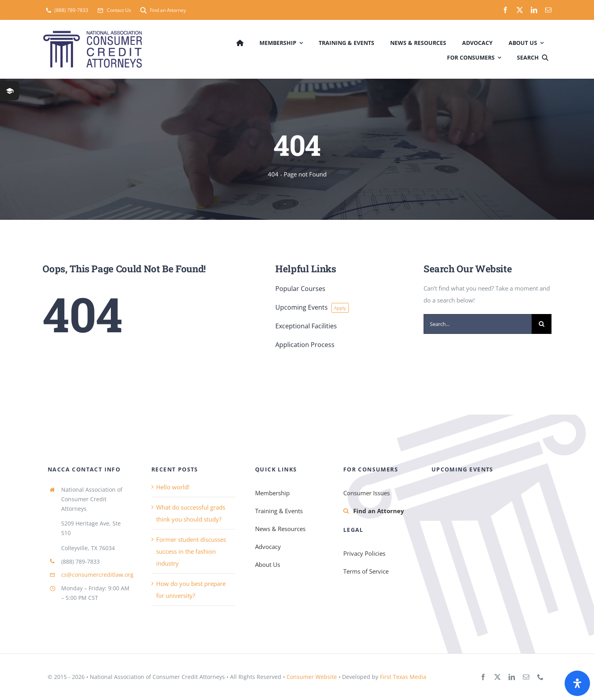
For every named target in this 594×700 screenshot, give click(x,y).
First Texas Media (403, 677)
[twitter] (520, 10)
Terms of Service (366, 571)
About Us (268, 564)
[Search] (534, 57)
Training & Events (279, 511)
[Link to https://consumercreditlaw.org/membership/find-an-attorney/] (346, 511)
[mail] (548, 10)
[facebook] (505, 10)
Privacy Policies (364, 553)
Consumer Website (312, 677)
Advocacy (268, 547)
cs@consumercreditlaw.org (97, 575)
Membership (272, 493)
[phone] (540, 677)
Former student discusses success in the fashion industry (191, 551)
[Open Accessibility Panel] (577, 683)
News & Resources (280, 529)
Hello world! (173, 487)
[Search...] (478, 324)
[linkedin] (534, 10)
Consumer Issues (367, 493)
